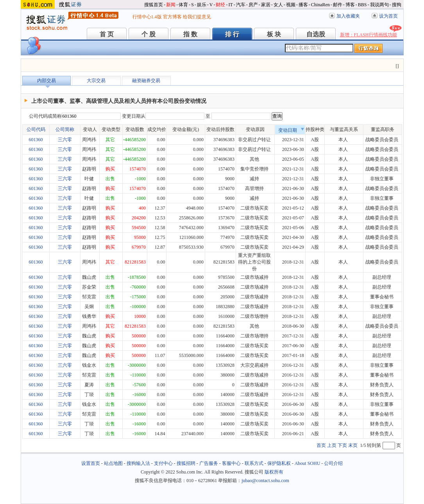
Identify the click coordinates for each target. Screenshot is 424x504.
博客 (350, 5)
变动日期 (291, 130)
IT (230, 5)
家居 (266, 5)
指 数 (190, 34)
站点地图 (113, 463)
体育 (183, 5)
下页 (342, 445)
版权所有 (274, 472)
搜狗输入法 (138, 463)
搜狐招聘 (186, 463)
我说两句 (379, 5)
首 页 (107, 34)
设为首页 (388, 16)
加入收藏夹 (348, 16)
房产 (253, 5)
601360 (36, 140)
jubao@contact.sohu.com (265, 481)
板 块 (274, 34)
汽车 (241, 5)
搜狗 (397, 5)
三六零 (65, 140)
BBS (362, 5)
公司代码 (36, 129)
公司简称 (65, 129)
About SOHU (308, 463)
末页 (353, 445)
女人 (278, 5)
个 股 (148, 34)
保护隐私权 (279, 463)
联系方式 (254, 463)
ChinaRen (320, 5)
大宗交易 (96, 81)
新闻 (171, 5)
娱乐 (202, 5)
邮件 (338, 5)
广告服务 (209, 463)
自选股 (316, 34)
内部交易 (47, 81)
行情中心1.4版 (147, 17)
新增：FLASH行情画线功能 (369, 35)
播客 (303, 5)
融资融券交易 (146, 81)
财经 (220, 5)
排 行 (232, 34)
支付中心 (163, 463)
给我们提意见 (197, 17)
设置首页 (91, 463)
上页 (332, 445)
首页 (321, 445)
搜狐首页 (154, 5)
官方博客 (172, 17)
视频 (291, 5)
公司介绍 (333, 463)
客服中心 (231, 463)
